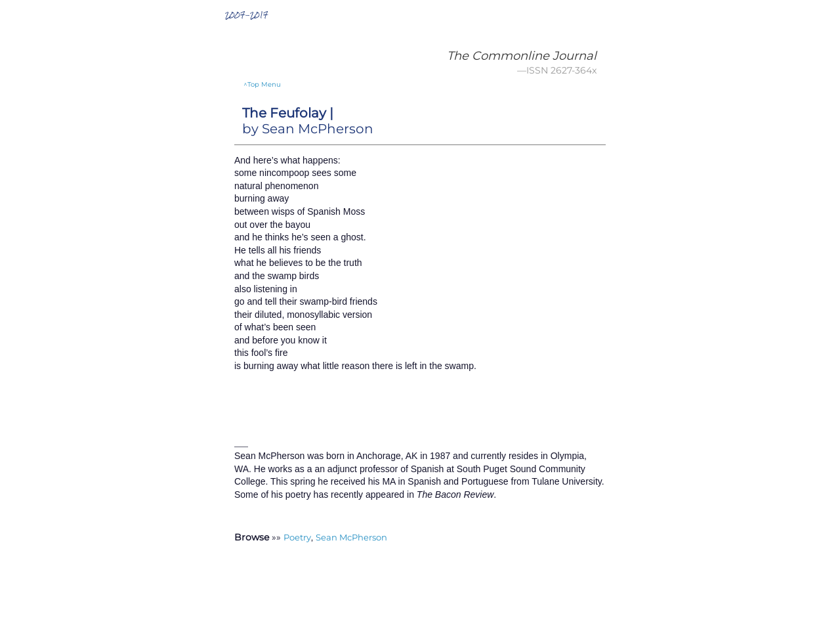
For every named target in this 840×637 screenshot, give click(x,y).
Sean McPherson (351, 537)
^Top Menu (262, 84)
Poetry (297, 537)
